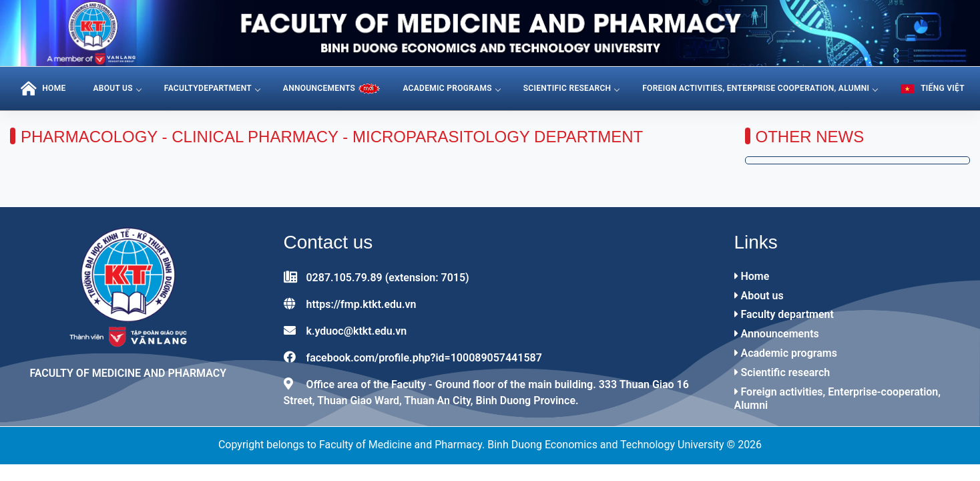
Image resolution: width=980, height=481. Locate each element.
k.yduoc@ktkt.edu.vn (356, 331)
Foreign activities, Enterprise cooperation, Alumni (760, 88)
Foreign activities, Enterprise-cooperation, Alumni (838, 399)
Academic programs (451, 88)
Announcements (777, 334)
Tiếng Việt (933, 89)
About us (116, 88)
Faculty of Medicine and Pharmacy (128, 373)
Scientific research (571, 88)
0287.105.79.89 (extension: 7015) (387, 278)
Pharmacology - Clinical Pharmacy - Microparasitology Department (332, 137)
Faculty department (784, 314)
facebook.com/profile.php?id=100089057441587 (424, 358)
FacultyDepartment (212, 88)
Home (752, 276)
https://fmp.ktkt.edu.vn (361, 304)
